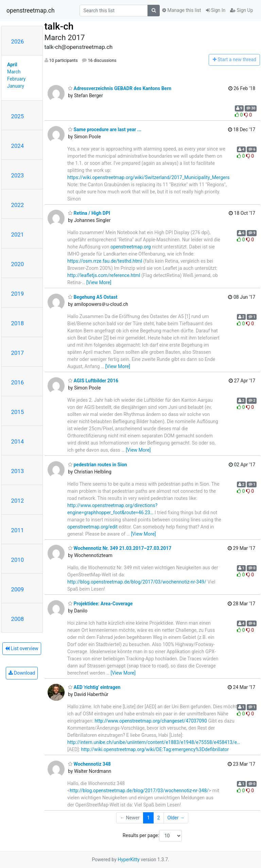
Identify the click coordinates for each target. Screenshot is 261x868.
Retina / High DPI (89, 213)
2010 (18, 560)
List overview (22, 648)
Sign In (216, 10)
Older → (176, 818)
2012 (18, 501)
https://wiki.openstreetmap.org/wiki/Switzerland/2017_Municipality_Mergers (148, 177)
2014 (18, 441)
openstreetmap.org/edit (92, 527)
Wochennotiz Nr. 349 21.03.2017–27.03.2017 (120, 548)
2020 (18, 264)
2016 (18, 382)
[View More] (99, 282)
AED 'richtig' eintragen (94, 687)
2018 (18, 323)
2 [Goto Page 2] (159, 818)
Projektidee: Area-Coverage (100, 604)
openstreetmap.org (131, 247)
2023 (18, 175)
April (12, 65)
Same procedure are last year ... (105, 129)
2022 (18, 205)
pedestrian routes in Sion (98, 465)
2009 (18, 589)
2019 (18, 294)
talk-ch (59, 26)
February (16, 79)
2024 (18, 146)
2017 (18, 353)
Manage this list (181, 10)
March (14, 72)
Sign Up (241, 10)
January (16, 86)
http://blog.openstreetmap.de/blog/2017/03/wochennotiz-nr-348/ (139, 791)
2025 (18, 116)
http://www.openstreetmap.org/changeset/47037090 (151, 721)
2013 (18, 471)
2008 (18, 619)
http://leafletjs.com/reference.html (104, 275)
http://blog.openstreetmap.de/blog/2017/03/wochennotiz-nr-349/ (137, 582)
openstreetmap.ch (31, 11)
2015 (18, 412)
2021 (18, 235)
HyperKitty (129, 860)
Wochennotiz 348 (89, 764)
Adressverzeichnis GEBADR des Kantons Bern (120, 88)
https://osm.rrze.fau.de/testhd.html (105, 261)
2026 (18, 41)
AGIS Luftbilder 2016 (93, 381)
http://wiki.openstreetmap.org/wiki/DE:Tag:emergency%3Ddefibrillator (155, 749)
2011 (18, 530)
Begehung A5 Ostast (93, 297)
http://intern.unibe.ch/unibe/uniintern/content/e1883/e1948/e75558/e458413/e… (154, 742)
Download (22, 673)
